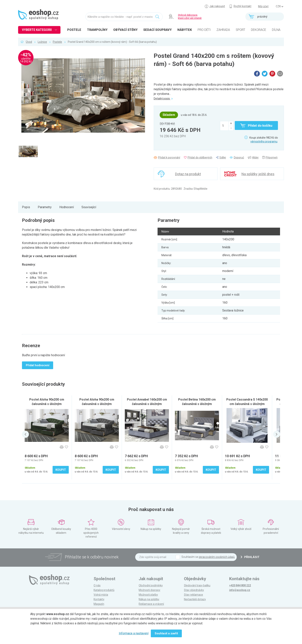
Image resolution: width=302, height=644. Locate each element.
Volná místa (101, 595)
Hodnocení (67, 207)
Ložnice (42, 42)
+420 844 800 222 (240, 585)
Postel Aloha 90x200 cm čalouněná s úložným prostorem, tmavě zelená (47, 404)
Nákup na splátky (149, 599)
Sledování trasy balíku (197, 585)
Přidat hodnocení (38, 365)
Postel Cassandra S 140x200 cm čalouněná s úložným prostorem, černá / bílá (247, 404)
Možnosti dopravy (149, 590)
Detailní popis (163, 98)
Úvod (29, 42)
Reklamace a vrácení (151, 604)
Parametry (45, 207)
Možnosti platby (148, 595)
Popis (26, 207)
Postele (57, 42)
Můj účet (263, 6)
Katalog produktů (104, 590)
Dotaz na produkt (188, 174)
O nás (97, 585)
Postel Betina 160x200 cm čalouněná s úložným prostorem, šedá (197, 404)
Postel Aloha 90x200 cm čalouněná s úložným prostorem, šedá (97, 404)
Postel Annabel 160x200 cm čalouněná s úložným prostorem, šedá (147, 404)
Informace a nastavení (134, 633)
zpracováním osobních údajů (217, 557)
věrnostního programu (264, 141)
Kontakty (99, 599)
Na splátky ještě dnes (258, 174)
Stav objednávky (194, 590)
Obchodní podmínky (151, 585)
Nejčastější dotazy (195, 599)
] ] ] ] (279, 7)
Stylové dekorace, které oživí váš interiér (190, 16)
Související (89, 207)
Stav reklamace (193, 595)
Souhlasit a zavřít (166, 633)
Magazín (99, 604)
